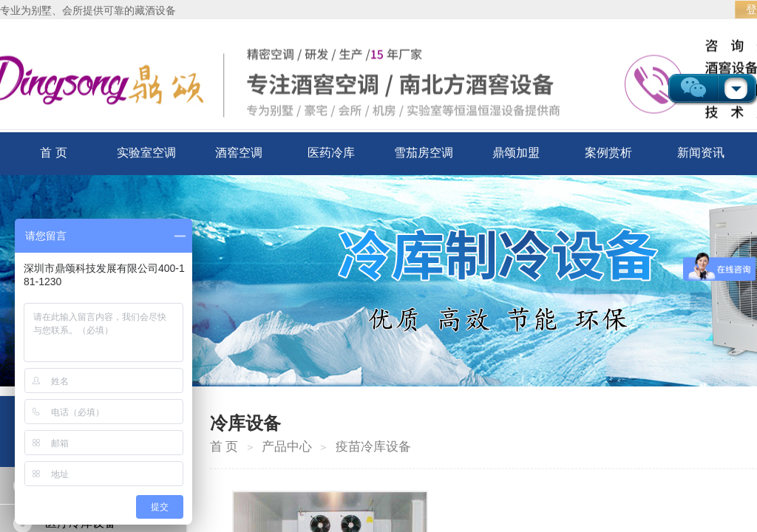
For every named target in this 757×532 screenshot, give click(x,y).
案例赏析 (608, 153)
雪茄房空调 (424, 153)
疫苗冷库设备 (373, 447)
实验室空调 (146, 153)
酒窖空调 (239, 153)
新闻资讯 (701, 153)
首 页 (53, 153)
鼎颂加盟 (516, 153)
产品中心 (287, 447)
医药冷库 (331, 153)
